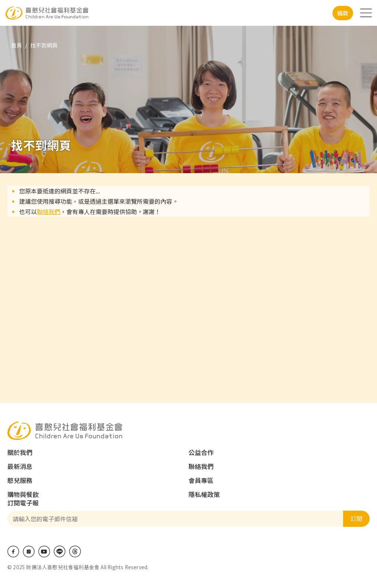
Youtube (44, 552)
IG (29, 552)
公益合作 (201, 452)
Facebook (13, 552)
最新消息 (20, 466)
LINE (60, 552)
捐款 (343, 13)
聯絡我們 (49, 211)
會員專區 (201, 480)
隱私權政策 (204, 494)
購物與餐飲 (23, 494)
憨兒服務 (20, 480)
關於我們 (20, 452)
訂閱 (356, 518)
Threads (75, 552)
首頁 (17, 45)
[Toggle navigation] (366, 13)
